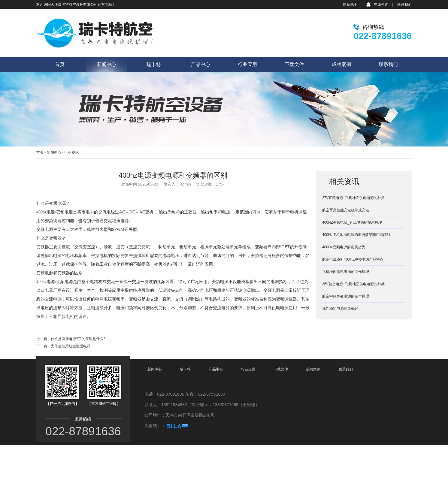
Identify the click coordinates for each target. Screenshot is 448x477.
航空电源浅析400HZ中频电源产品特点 (353, 259)
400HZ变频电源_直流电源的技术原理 (352, 222)
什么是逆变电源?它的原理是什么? (78, 339)
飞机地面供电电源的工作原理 (346, 272)
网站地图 (350, 5)
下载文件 (294, 64)
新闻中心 (107, 64)
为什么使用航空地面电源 (71, 346)
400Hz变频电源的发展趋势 (344, 247)
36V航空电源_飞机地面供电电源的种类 (353, 284)
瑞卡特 (154, 64)
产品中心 (201, 64)
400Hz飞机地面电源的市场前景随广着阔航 (356, 235)
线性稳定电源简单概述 (340, 309)
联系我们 (404, 5)
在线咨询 (381, 5)
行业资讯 (71, 152)
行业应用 (247, 64)
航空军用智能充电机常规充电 (346, 210)
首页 (60, 64)
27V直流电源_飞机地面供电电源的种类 (353, 198)
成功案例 (341, 64)
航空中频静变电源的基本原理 (346, 296)
